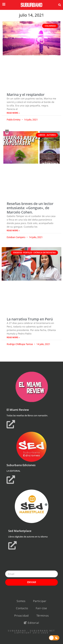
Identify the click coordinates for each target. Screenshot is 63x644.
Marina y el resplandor (26, 95)
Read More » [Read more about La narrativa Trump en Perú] (13, 337)
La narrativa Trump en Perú (30, 319)
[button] (59, 5)
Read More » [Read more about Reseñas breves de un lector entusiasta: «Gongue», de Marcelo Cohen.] (13, 231)
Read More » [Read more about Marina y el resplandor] (13, 113)
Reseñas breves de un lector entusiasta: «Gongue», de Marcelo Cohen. (30, 208)
